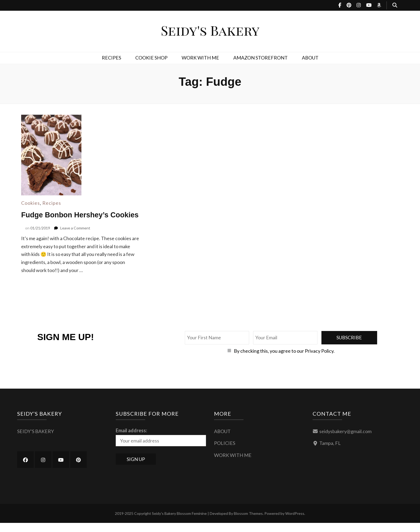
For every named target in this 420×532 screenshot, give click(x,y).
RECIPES (111, 58)
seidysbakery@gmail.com (345, 440)
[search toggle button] (395, 5)
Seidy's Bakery (210, 30)
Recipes (52, 203)
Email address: (131, 439)
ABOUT (310, 58)
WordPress (295, 522)
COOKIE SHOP (151, 58)
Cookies (31, 203)
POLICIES (225, 452)
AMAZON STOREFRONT (260, 58)
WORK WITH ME (200, 58)
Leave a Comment (75, 237)
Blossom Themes (248, 522)
